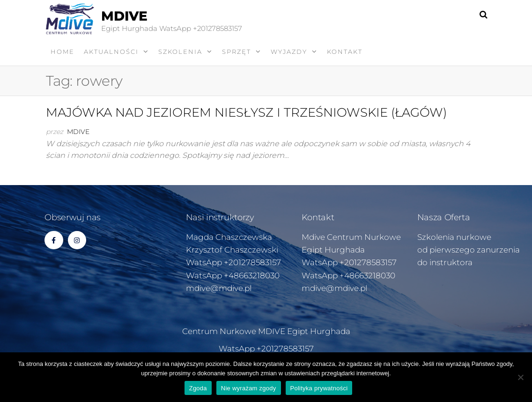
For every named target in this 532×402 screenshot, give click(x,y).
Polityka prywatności (319, 388)
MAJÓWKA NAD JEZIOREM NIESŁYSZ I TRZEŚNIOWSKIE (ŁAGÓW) (246, 112)
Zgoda (198, 388)
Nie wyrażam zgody (249, 388)
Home (63, 52)
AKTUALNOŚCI (111, 52)
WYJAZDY (289, 52)
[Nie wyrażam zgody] (520, 377)
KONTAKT (345, 52)
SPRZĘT (236, 52)
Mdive (78, 132)
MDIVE (124, 16)
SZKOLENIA (180, 52)
